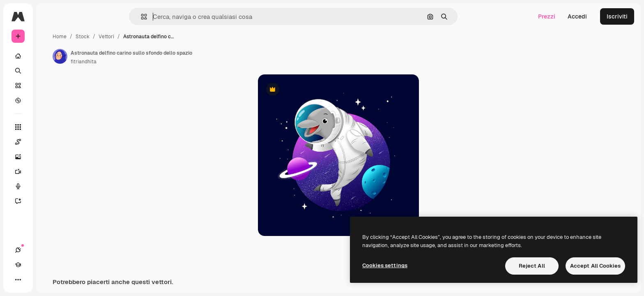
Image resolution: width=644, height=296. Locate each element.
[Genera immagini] (49, 157)
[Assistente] (49, 201)
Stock (145, 37)
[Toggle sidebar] (80, 16)
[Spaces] (49, 142)
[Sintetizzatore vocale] (49, 186)
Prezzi (547, 16)
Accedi (577, 16)
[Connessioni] (18, 280)
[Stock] (49, 86)
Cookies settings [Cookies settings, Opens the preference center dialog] (385, 265)
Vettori (169, 37)
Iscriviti (617, 16)
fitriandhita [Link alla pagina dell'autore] (146, 62)
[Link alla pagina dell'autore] (122, 56)
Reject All (532, 266)
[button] (172, 17)
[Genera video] (49, 171)
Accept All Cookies (595, 266)
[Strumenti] (49, 127)
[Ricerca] (49, 71)
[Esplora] (49, 100)
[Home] (49, 56)
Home (122, 37)
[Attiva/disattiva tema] (48, 280)
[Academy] (33, 280)
